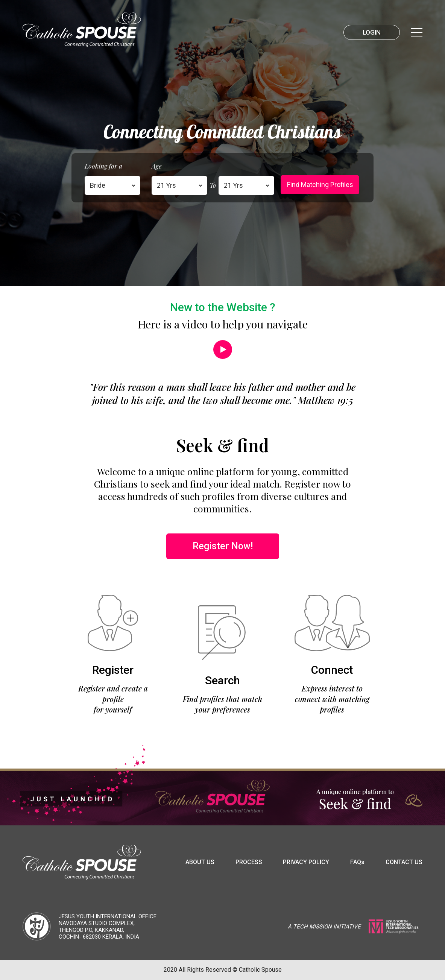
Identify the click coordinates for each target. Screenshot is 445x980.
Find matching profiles (320, 185)
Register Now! (223, 546)
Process (249, 862)
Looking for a (103, 166)
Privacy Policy (306, 862)
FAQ (357, 862)
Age (157, 166)
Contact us (404, 862)
